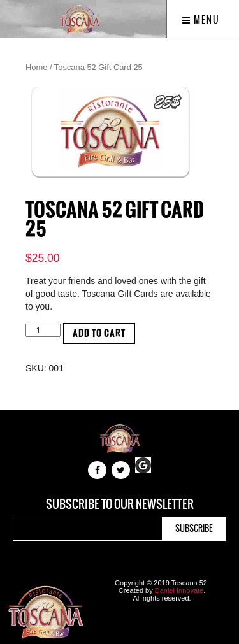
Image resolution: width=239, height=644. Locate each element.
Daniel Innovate (179, 590)
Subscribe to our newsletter (120, 504)
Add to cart (99, 333)
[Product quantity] (43, 330)
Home (36, 67)
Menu (201, 20)
